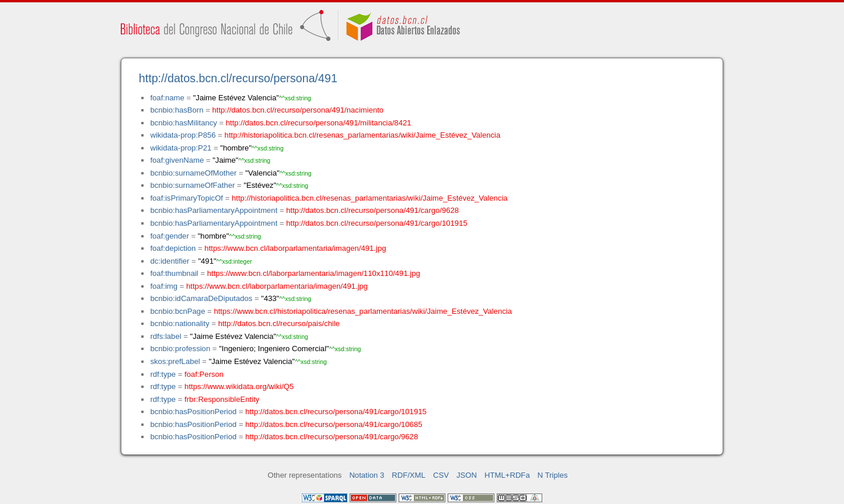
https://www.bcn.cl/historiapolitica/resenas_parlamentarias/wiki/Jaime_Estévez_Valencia (363, 311)
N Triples (553, 475)
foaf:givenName (177, 160)
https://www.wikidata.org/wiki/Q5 (239, 386)
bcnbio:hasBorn (177, 110)
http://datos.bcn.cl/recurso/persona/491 (238, 78)
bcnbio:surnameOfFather (192, 185)
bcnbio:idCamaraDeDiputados (201, 298)
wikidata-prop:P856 (183, 135)
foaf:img (164, 286)
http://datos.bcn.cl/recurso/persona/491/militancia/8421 (319, 123)
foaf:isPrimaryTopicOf (186, 198)
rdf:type (163, 374)
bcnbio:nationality (179, 323)
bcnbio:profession (180, 349)
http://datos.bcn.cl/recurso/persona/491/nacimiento (298, 110)
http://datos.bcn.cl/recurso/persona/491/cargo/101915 (376, 223)
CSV (441, 475)
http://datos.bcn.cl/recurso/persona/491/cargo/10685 (334, 424)
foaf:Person (204, 374)
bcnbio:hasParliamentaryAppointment (214, 210)
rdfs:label (165, 336)
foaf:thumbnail (174, 273)
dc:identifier (170, 261)
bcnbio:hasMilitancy (183, 123)
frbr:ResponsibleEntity (222, 399)
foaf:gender (169, 236)
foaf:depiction (173, 248)
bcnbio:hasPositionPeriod (193, 412)
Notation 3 (367, 475)
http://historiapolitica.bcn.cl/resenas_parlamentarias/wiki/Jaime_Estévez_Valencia (363, 135)
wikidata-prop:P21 (181, 148)
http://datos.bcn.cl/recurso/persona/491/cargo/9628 (372, 210)
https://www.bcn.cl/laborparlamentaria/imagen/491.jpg (295, 248)
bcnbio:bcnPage (177, 311)
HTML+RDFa (507, 475)
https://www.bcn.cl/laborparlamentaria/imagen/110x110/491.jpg (314, 273)
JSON (467, 475)
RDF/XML (409, 475)
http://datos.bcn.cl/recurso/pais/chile (279, 323)
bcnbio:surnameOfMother (193, 173)
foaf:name (167, 98)
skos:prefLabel (175, 361)
